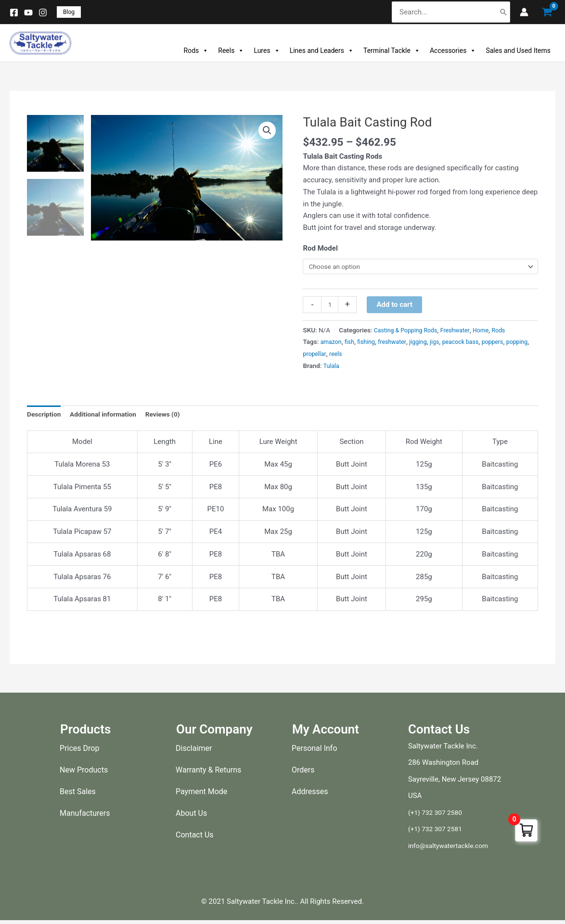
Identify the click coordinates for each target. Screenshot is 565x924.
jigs (444, 344)
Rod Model (320, 248)
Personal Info (315, 752)
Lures (267, 51)
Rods (196, 51)
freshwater (398, 344)
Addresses (310, 795)
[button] (69, 12)
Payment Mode (201, 795)
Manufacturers (85, 816)
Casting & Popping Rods (409, 332)
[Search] (503, 12)
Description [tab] (45, 417)
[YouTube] (28, 13)
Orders (303, 773)
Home (490, 332)
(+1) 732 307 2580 (438, 816)
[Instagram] (43, 13)
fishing (370, 344)
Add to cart (396, 306)
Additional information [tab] (109, 417)
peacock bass (472, 344)
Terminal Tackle (392, 51)
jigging (426, 344)
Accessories (453, 51)
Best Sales (78, 795)
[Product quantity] (330, 306)
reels (365, 355)
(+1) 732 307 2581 (438, 833)
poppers (507, 344)
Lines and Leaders (322, 51)
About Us (191, 816)
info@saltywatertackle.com (452, 849)
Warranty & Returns (208, 773)
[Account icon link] (524, 12)
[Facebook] (14, 13)
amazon (332, 344)
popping (315, 355)
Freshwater (463, 332)
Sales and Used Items (518, 51)
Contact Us (195, 838)
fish (352, 344)
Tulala (332, 367)
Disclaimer (194, 752)
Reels (231, 51)
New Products (84, 773)
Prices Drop (79, 752)
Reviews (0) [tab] (174, 417)
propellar (342, 355)
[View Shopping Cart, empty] (547, 12)
